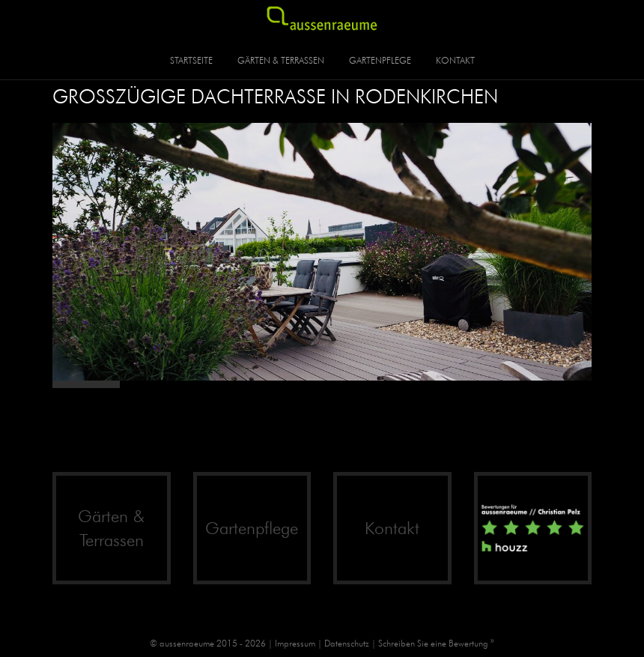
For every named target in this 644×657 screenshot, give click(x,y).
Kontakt (455, 60)
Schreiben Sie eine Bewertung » (436, 643)
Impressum (295, 643)
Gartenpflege (380, 60)
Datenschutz (347, 643)
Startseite (191, 60)
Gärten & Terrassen (281, 60)
